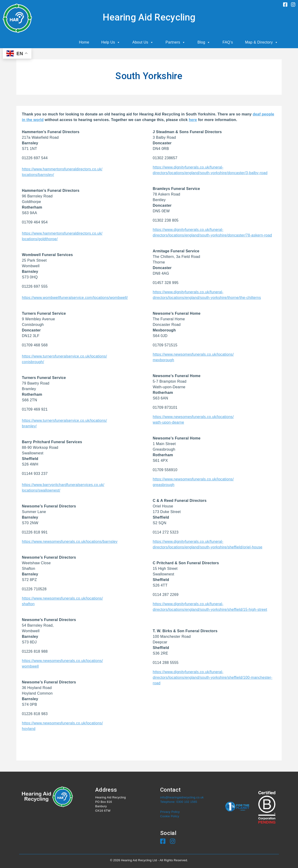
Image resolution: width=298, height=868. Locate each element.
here (193, 120)
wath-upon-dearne (168, 422)
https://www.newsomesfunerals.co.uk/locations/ (62, 598)
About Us (143, 42)
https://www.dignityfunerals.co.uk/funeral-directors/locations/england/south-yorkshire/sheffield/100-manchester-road (213, 677)
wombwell (30, 666)
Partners (175, 42)
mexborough (163, 360)
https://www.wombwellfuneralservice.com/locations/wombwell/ (75, 298)
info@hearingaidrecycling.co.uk (182, 797)
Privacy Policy (170, 812)
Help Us (111, 42)
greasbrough (164, 485)
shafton (28, 604)
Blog (204, 42)
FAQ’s (228, 42)
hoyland (29, 729)
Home (84, 42)
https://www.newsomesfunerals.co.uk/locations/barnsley (70, 542)
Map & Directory (261, 42)
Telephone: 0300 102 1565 (179, 802)
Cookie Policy (170, 816)
